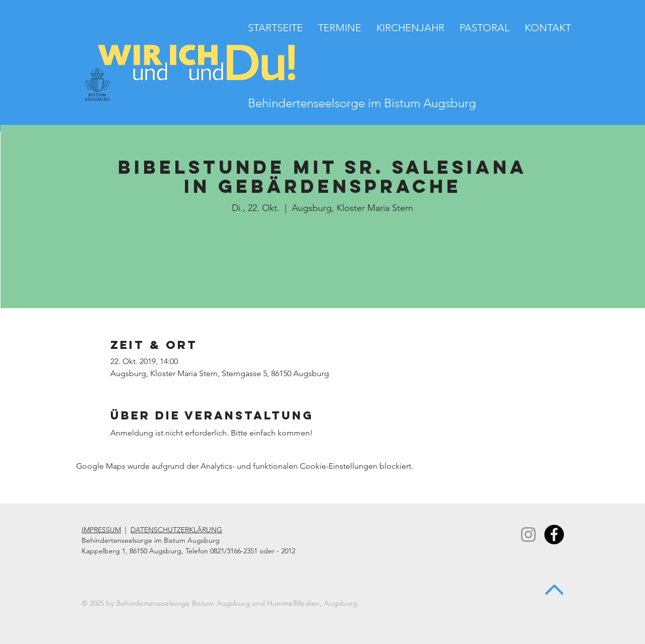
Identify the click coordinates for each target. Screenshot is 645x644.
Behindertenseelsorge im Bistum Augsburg (362, 103)
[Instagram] (528, 534)
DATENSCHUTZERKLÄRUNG (176, 530)
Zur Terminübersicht (323, 264)
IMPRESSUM (101, 530)
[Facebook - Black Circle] (554, 534)
